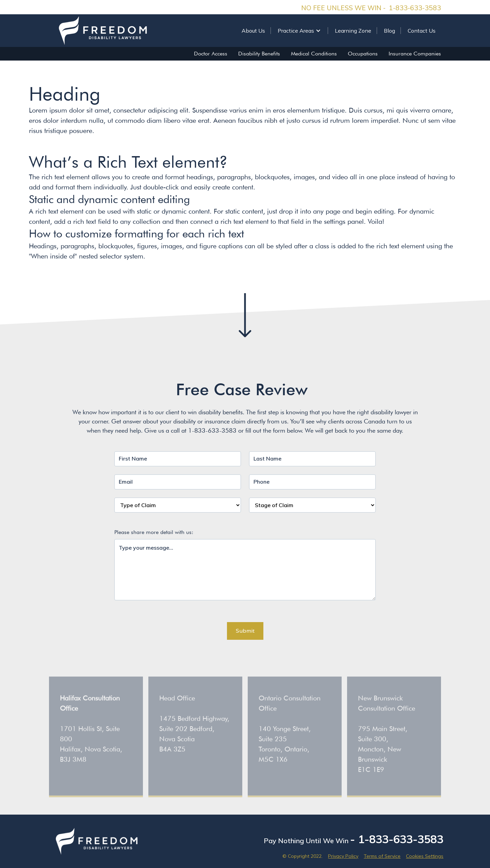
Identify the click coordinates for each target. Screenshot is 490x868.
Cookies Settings (425, 856)
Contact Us (422, 31)
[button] (299, 31)
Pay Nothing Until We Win (354, 839)
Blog (389, 31)
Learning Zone (353, 31)
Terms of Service (382, 856)
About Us (253, 31)
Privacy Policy (343, 856)
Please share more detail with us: (154, 532)
